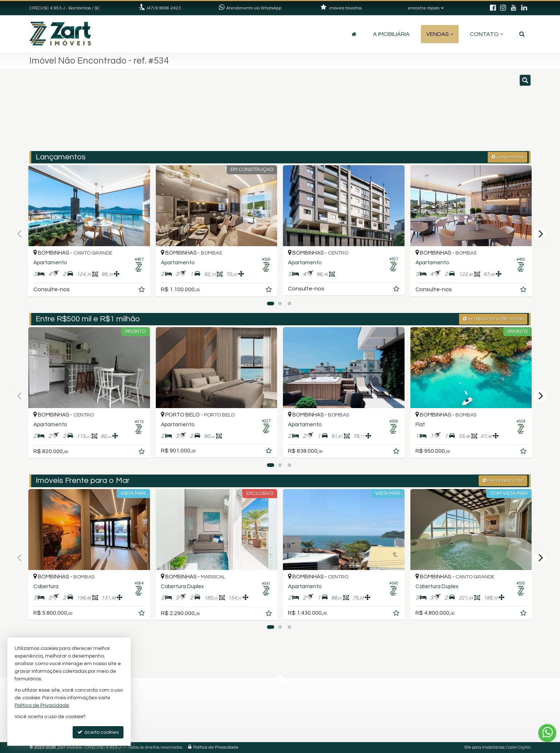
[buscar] (428, 114)
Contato (486, 34)
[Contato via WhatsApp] (547, 733)
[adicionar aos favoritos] (142, 291)
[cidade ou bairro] (361, 114)
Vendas (440, 34)
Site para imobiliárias (484, 747)
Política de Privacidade (216, 747)
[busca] (522, 34)
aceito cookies (98, 732)
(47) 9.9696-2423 (164, 8)
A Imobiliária (391, 34)
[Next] (540, 234)
